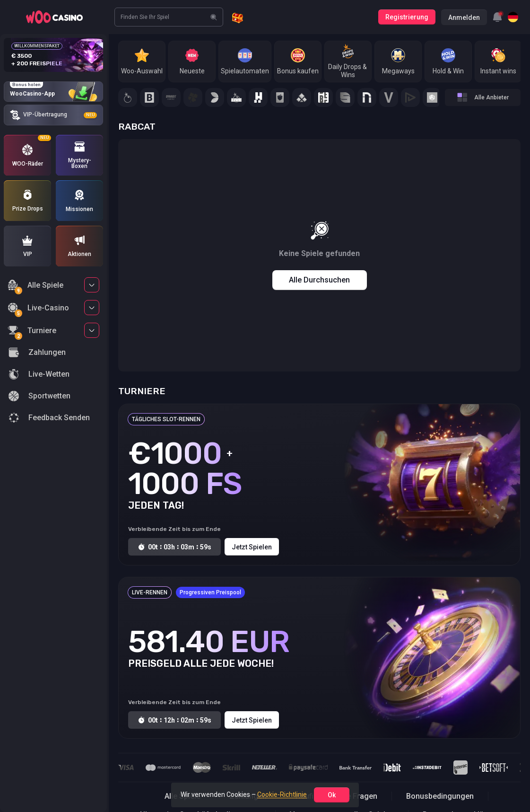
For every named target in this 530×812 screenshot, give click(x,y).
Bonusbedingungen (440, 796)
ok (332, 795)
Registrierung (407, 17)
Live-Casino (38, 309)
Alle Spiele (35, 287)
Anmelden (464, 18)
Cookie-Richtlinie (282, 794)
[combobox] (497, 17)
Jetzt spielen (252, 547)
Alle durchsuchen (319, 280)
